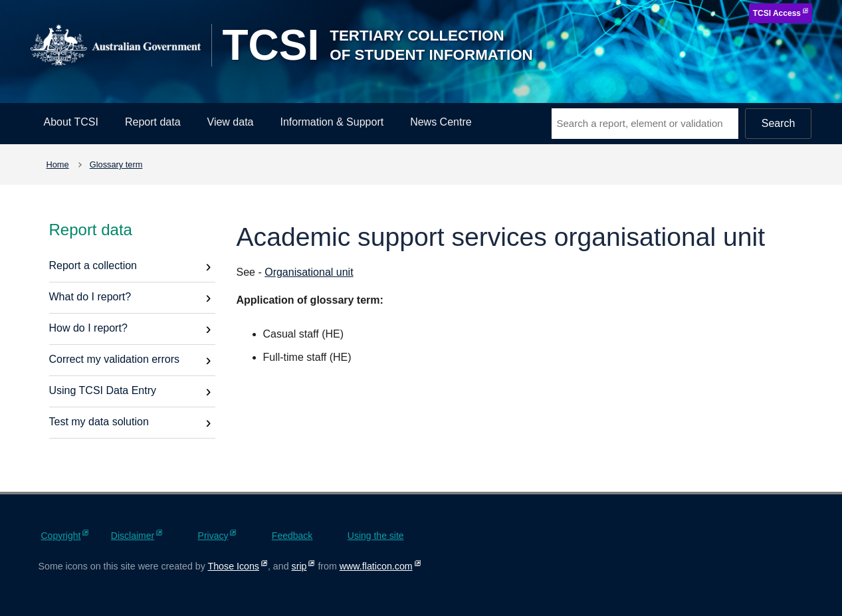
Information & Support (332, 122)
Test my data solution (99, 422)
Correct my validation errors (115, 359)
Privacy (213, 536)
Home (58, 164)
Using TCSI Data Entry (103, 390)
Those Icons (234, 566)
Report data (153, 122)
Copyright (61, 536)
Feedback (292, 536)
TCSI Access (777, 13)
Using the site (376, 536)
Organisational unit (309, 272)
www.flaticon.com (376, 566)
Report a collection (93, 265)
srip (299, 566)
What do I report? (90, 297)
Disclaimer (133, 536)
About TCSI (71, 122)
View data (231, 122)
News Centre (441, 122)
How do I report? (88, 328)
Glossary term (116, 164)
